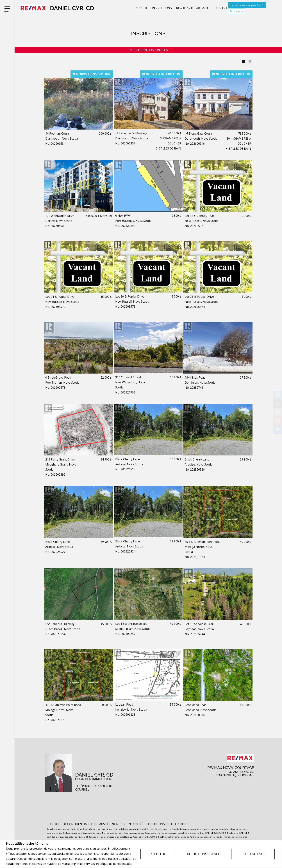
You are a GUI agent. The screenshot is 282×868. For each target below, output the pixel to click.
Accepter (158, 854)
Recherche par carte (193, 8)
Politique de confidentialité (114, 864)
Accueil (142, 8)
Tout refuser (254, 854)
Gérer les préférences (204, 854)
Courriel (82, 790)
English (221, 8)
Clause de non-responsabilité (120, 824)
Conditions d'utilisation (167, 824)
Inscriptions (162, 8)
